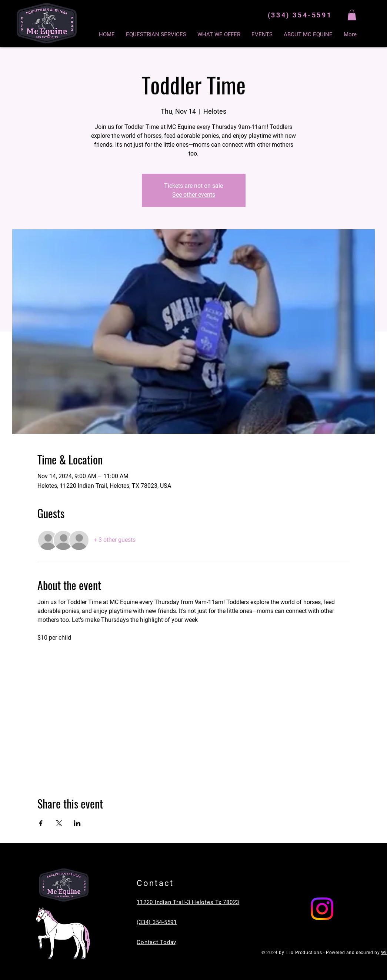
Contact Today (156, 942)
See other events (194, 195)
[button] (352, 15)
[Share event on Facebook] (41, 823)
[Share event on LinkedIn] (77, 823)
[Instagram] (322, 909)
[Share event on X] (59, 823)
